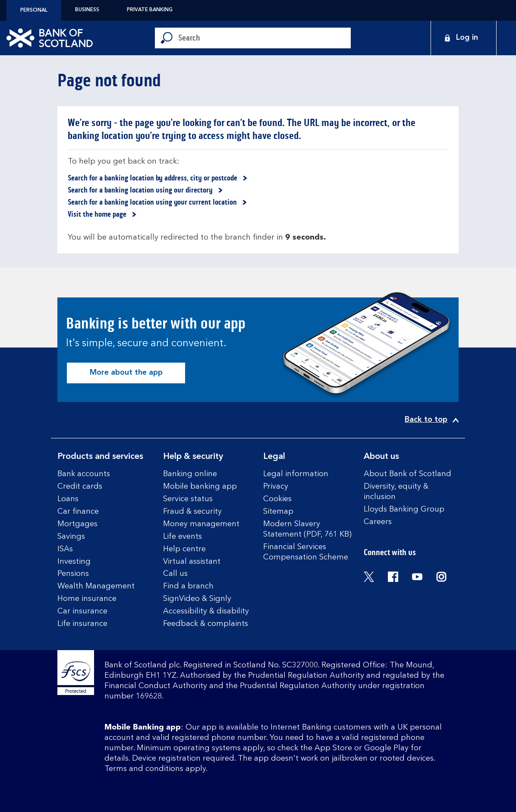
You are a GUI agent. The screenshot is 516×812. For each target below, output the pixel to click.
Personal (34, 10)
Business (87, 10)
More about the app (126, 373)
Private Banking (150, 10)
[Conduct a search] (264, 38)
